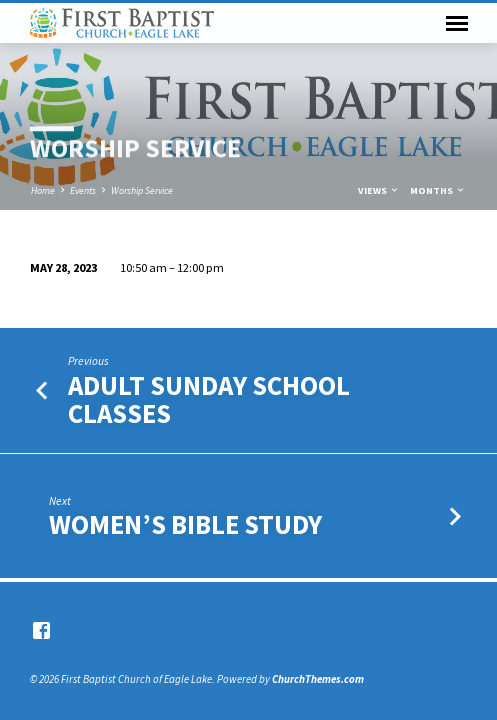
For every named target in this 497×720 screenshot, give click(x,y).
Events (83, 190)
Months (438, 190)
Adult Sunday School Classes (209, 399)
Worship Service (142, 190)
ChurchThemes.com (318, 679)
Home (43, 190)
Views (379, 190)
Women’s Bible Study (185, 524)
